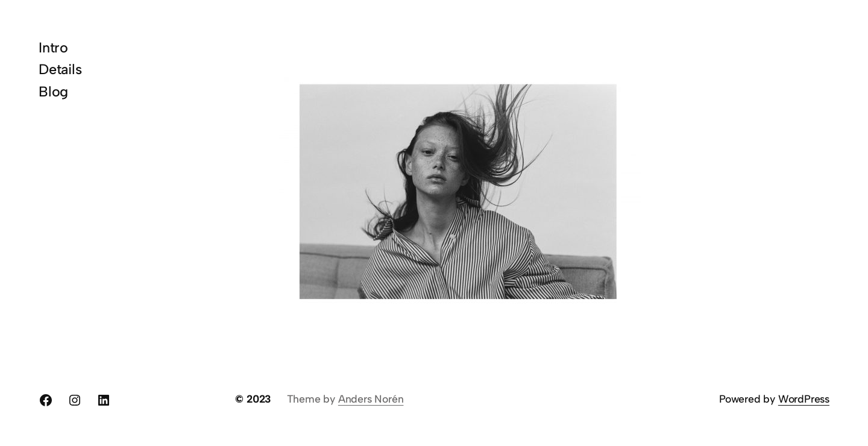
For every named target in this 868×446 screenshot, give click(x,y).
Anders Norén (371, 399)
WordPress (804, 399)
